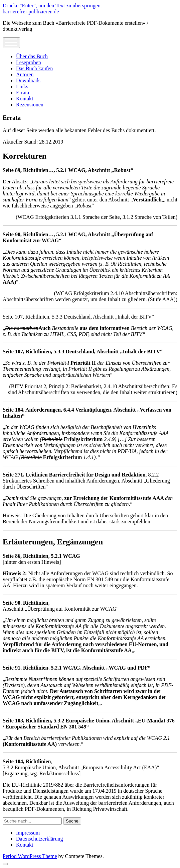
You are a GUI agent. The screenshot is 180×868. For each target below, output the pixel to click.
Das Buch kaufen (34, 68)
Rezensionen (30, 105)
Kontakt (25, 99)
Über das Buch (32, 56)
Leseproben (29, 62)
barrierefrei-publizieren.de (31, 12)
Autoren (25, 74)
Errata (23, 93)
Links (22, 86)
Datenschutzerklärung (39, 839)
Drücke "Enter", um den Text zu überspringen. (52, 6)
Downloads (28, 80)
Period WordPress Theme (30, 856)
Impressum (28, 833)
